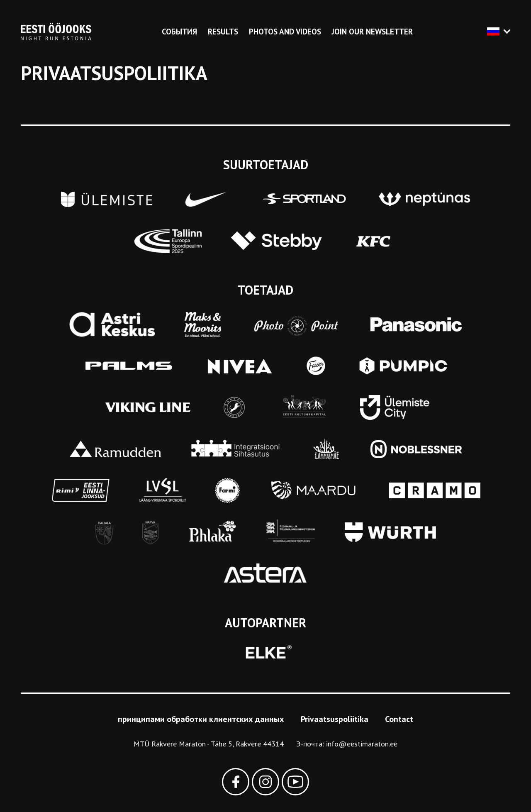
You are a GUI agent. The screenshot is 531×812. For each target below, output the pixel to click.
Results (223, 32)
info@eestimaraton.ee (362, 744)
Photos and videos (285, 32)
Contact (399, 719)
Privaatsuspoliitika (335, 719)
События (179, 32)
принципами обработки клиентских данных (201, 719)
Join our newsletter (372, 32)
